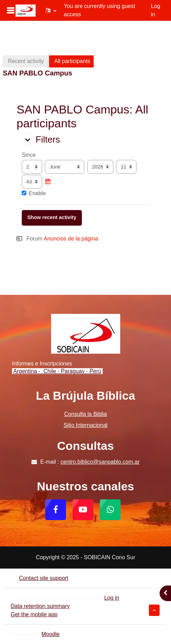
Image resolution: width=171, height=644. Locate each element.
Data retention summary (40, 606)
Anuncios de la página (71, 239)
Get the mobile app (34, 614)
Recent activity (26, 61)
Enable (34, 193)
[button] (51, 10)
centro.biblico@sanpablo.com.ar (100, 462)
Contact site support (39, 578)
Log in (156, 10)
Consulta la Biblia (86, 414)
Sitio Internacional (85, 425)
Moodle (50, 634)
